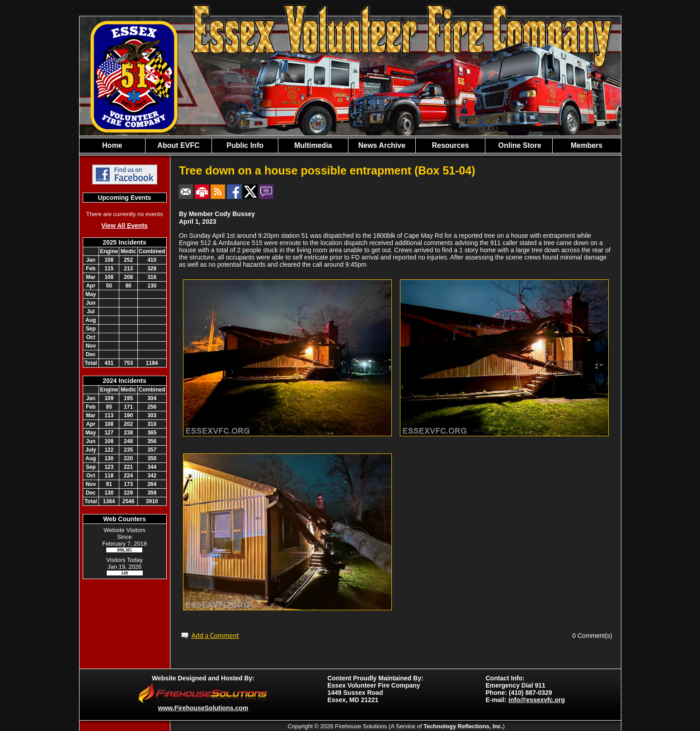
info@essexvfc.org (537, 700)
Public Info (245, 145)
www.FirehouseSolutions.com (203, 708)
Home (112, 145)
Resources (451, 145)
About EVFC (178, 145)
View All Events (124, 226)
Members (587, 145)
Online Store (519, 145)
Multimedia (313, 145)
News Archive (382, 145)
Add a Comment (215, 635)
